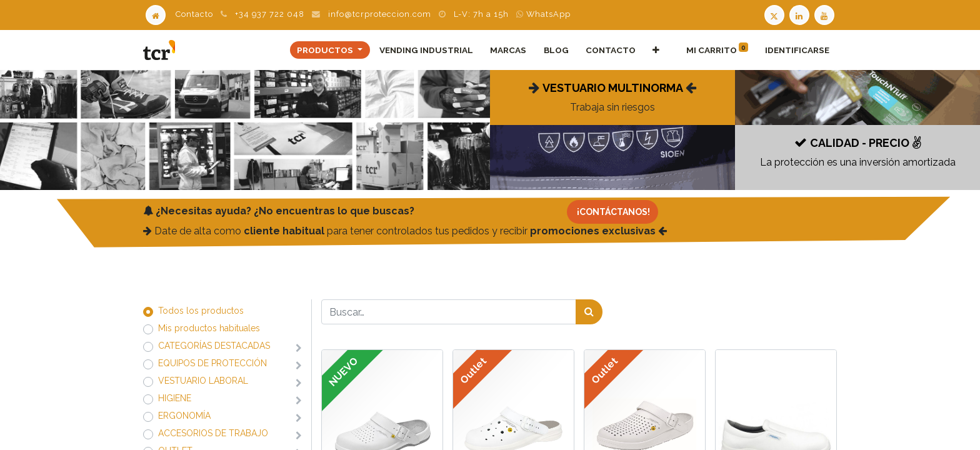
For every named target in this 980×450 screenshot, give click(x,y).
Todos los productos (201, 311)
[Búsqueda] (589, 312)
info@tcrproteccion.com (380, 14)
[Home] (156, 14)
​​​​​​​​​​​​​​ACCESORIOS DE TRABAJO (213, 433)
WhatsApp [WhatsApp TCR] (543, 14)
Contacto (194, 14)
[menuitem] (427, 50)
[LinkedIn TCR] (801, 14)
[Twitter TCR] (774, 14)
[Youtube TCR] (826, 14)
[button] (656, 50)
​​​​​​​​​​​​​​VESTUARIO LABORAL (203, 381)
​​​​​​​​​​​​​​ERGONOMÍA (184, 416)
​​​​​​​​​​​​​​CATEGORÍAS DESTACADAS (214, 346)
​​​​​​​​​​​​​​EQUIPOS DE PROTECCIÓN (212, 363)
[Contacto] (612, 212)
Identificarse (797, 50)
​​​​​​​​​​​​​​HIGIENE (175, 398)
